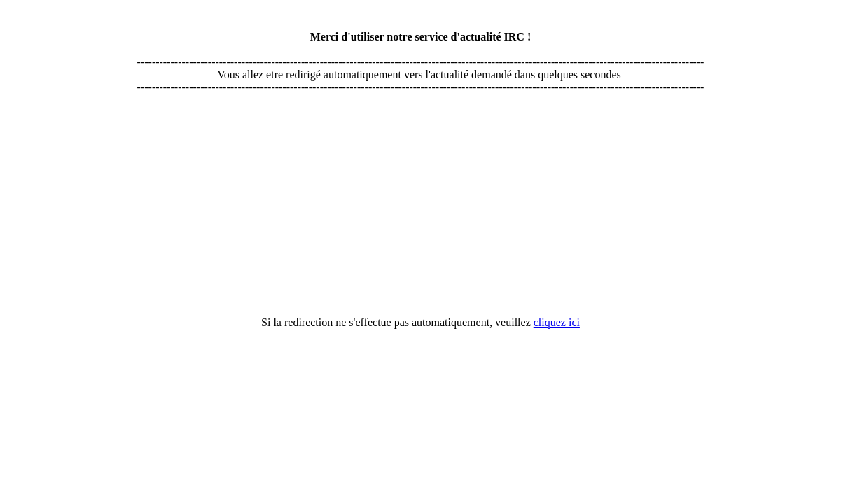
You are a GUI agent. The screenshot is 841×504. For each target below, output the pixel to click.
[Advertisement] (421, 138)
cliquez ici (557, 322)
